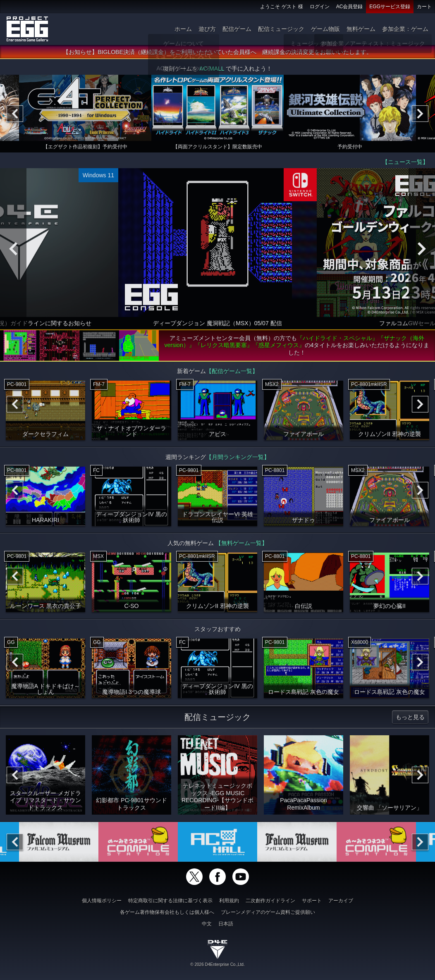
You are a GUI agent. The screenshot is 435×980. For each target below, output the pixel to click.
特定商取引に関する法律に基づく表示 (170, 901)
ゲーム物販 (325, 29)
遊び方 (207, 29)
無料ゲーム (361, 29)
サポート (312, 901)
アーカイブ (341, 901)
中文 (207, 924)
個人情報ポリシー (102, 901)
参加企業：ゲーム (405, 29)
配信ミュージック (281, 29)
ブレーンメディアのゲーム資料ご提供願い (268, 912)
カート (424, 7)
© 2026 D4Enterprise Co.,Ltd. (217, 965)
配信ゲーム (237, 29)
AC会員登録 (350, 7)
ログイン (320, 7)
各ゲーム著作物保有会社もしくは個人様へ (167, 912)
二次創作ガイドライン (270, 901)
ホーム (183, 29)
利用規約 (229, 901)
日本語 (226, 924)
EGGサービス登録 (390, 7)
